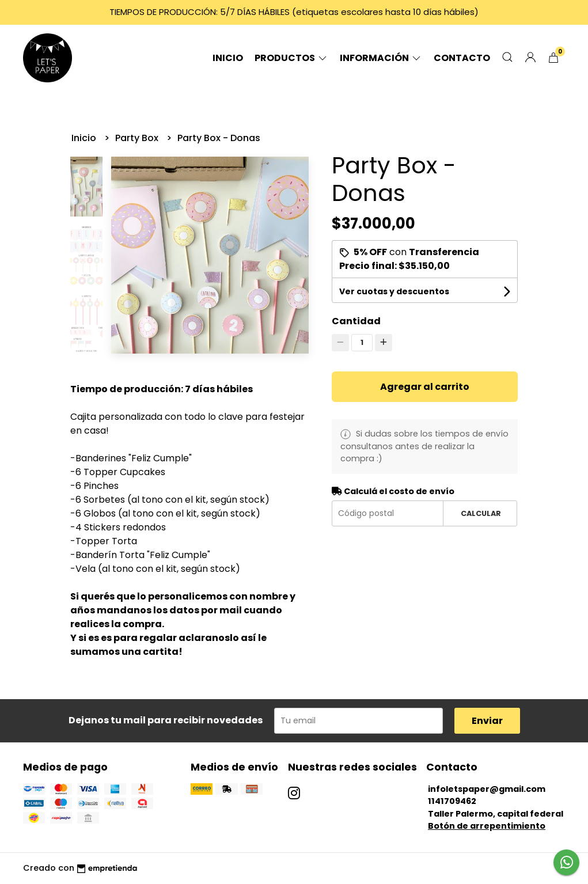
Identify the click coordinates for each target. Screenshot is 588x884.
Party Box (138, 138)
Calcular (481, 513)
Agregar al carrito (425, 387)
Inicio (228, 58)
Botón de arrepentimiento (487, 826)
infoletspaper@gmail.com (487, 789)
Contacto (462, 58)
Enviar (487, 721)
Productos (291, 58)
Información (381, 58)
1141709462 (452, 801)
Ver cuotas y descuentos (394, 291)
